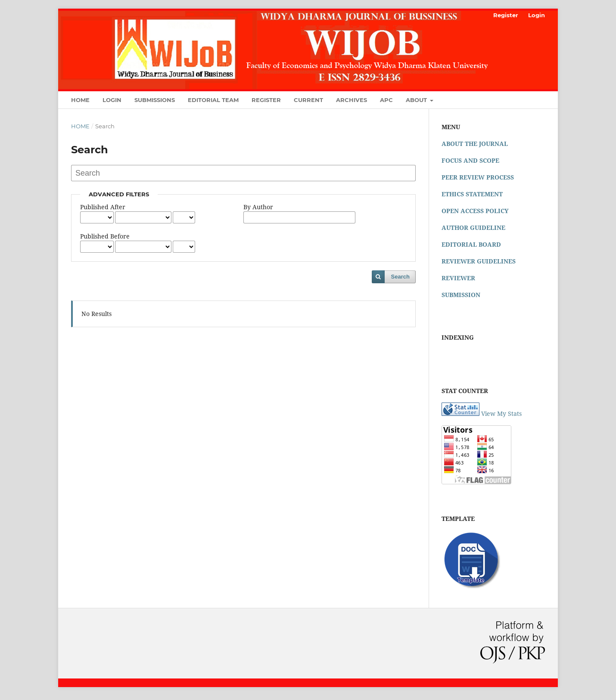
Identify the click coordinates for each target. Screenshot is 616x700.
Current (308, 100)
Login (112, 100)
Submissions (155, 100)
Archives (352, 100)
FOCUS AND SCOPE (470, 160)
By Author (258, 207)
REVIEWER (458, 278)
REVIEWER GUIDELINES (479, 261)
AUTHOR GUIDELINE (473, 228)
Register (266, 100)
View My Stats (501, 413)
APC (386, 100)
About (417, 100)
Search (400, 277)
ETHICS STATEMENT (472, 194)
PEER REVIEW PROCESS (478, 177)
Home (80, 100)
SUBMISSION (461, 295)
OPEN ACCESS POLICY (475, 211)
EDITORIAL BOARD (471, 244)
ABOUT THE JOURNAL (475, 144)
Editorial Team (213, 100)
